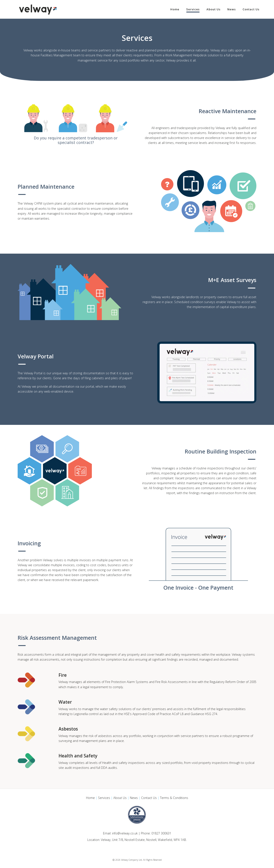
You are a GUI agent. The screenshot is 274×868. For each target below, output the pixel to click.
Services (104, 798)
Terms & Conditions (174, 798)
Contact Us (149, 798)
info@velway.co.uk (125, 833)
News (134, 798)
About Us (120, 798)
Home (90, 798)
